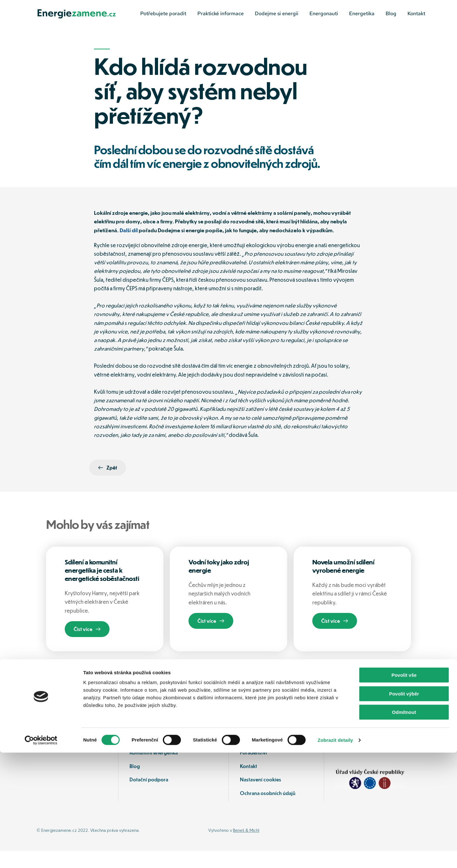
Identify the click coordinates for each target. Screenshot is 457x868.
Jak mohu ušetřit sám (263, 756)
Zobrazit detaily (335, 855)
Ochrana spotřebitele (154, 756)
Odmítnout (404, 828)
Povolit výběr (404, 809)
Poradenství (254, 769)
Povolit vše (404, 790)
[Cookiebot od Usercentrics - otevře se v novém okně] (41, 856)
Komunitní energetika (154, 769)
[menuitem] (163, 14)
